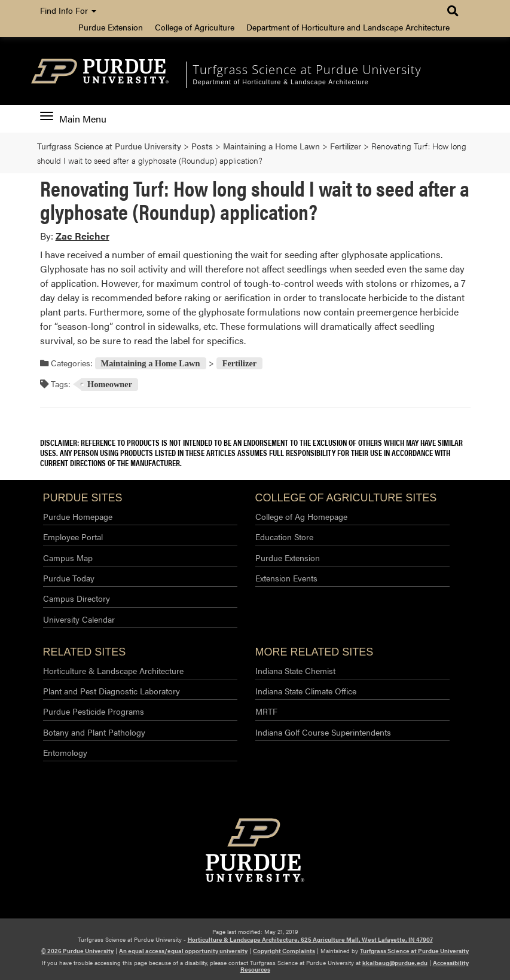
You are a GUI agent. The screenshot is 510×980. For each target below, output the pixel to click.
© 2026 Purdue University (77, 951)
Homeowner (110, 384)
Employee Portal (73, 537)
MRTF (266, 711)
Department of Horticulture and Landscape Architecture (348, 27)
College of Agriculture (195, 27)
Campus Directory (77, 598)
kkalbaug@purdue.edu (395, 963)
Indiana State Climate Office (306, 691)
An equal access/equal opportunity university (183, 951)
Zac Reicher (83, 236)
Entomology (65, 752)
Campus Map (68, 558)
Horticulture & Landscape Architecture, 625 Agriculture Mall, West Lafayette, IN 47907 (310, 939)
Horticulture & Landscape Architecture (113, 670)
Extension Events (286, 578)
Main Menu (73, 119)
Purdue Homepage (78, 516)
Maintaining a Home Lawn (151, 363)
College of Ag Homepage (301, 516)
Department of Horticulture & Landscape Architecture (280, 82)
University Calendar (79, 619)
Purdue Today (69, 578)
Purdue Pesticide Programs (94, 711)
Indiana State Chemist (295, 670)
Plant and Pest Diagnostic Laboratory (112, 691)
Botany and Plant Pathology (94, 732)
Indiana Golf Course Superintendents (323, 732)
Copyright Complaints (284, 951)
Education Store (284, 537)
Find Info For (68, 10)
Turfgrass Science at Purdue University (307, 70)
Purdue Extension (111, 27)
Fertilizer (240, 363)
